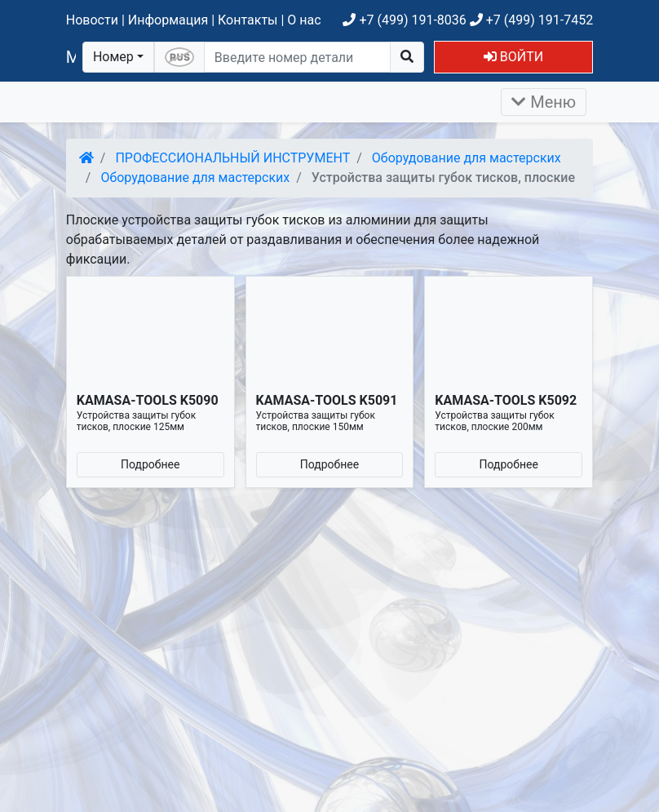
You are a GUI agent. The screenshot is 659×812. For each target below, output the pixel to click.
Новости (92, 20)
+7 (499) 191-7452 (531, 20)
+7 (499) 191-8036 (404, 20)
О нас (304, 20)
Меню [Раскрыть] (544, 102)
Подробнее (150, 464)
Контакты (248, 20)
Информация (168, 20)
